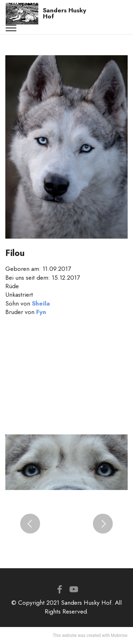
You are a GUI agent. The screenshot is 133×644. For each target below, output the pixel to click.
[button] (30, 524)
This (57, 636)
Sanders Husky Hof (65, 14)
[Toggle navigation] (11, 28)
